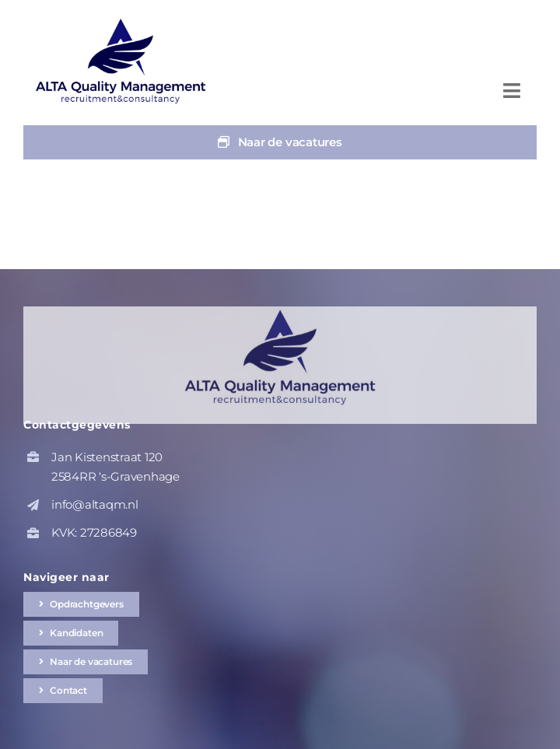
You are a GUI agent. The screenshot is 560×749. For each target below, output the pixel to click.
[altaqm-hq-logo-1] (124, 21)
